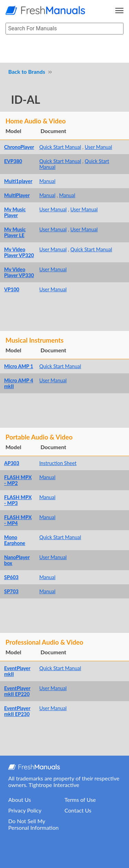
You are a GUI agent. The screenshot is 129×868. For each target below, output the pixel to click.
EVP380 (13, 161)
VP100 (12, 289)
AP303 (12, 463)
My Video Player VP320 (19, 252)
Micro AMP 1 (19, 366)
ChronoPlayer (19, 147)
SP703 (11, 591)
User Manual (98, 147)
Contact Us (78, 810)
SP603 (11, 577)
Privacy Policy (25, 810)
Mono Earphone (15, 540)
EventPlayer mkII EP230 (17, 711)
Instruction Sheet (58, 463)
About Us (20, 800)
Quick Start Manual (60, 147)
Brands (37, 72)
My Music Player (15, 212)
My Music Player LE (15, 232)
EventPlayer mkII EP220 (17, 691)
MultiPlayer (17, 195)
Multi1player (18, 181)
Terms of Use (80, 800)
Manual (47, 181)
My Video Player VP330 (19, 272)
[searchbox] (64, 29)
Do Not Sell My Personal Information (33, 824)
